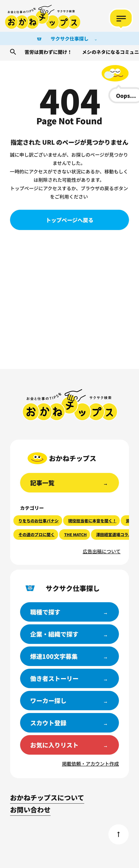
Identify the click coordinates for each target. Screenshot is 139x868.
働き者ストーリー (54, 678)
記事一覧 (42, 483)
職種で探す (45, 612)
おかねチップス (70, 405)
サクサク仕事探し (70, 38)
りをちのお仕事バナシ (39, 521)
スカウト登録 (48, 723)
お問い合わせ (30, 809)
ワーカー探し (48, 700)
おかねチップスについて (47, 797)
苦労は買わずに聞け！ (48, 52)
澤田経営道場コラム (114, 534)
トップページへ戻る (70, 220)
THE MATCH (75, 534)
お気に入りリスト (54, 745)
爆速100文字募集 (54, 656)
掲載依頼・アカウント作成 (90, 763)
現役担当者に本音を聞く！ (92, 521)
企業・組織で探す (54, 634)
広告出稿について (102, 551)
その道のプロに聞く (37, 534)
